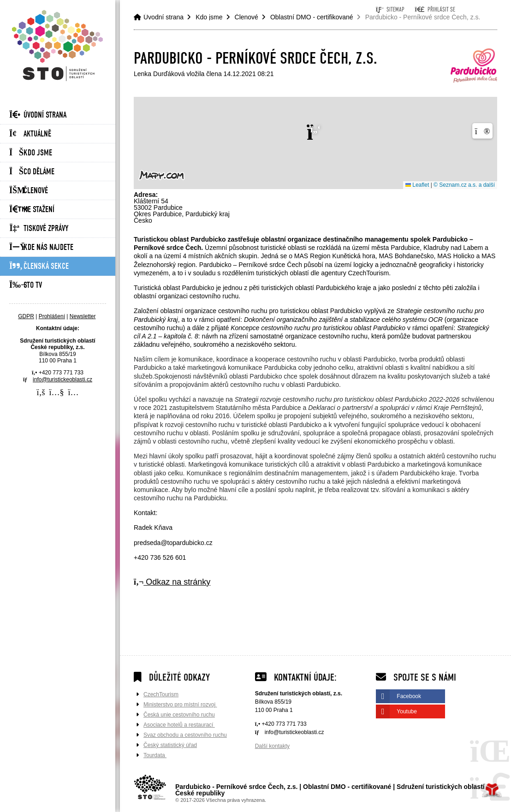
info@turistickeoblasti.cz (62, 379)
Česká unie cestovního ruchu (179, 715)
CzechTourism (161, 694)
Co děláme (32, 172)
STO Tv (26, 285)
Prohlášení (52, 316)
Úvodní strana (58, 45)
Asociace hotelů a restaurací (179, 725)
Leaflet (417, 185)
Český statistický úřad (170, 745)
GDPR (26, 316)
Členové (29, 191)
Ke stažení (32, 210)
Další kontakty (272, 746)
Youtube (407, 711)
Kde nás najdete (41, 247)
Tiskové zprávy (39, 228)
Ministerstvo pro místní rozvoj (180, 705)
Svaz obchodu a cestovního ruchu (185, 735)
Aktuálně (30, 134)
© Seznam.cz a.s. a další (464, 185)
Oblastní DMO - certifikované (312, 17)
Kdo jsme (31, 153)
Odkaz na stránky (172, 582)
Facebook (409, 696)
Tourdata (155, 755)
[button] (435, 9)
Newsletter (83, 316)
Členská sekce (39, 266)
